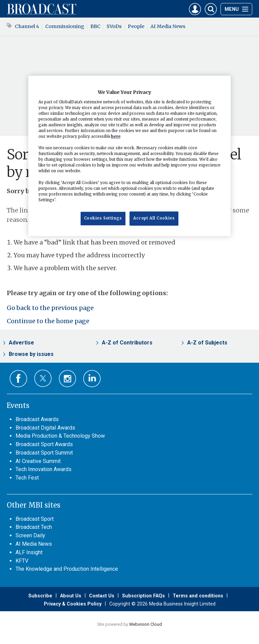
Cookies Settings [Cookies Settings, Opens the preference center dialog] (103, 218)
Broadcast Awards (37, 419)
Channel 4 (27, 26)
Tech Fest (27, 478)
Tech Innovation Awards (44, 469)
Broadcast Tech (34, 527)
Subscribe (40, 596)
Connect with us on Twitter (43, 378)
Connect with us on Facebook (18, 379)
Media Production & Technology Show (60, 436)
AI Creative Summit (38, 461)
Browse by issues (31, 354)
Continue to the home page (48, 321)
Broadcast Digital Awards (45, 428)
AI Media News (168, 26)
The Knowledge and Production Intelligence (67, 569)
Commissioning (65, 26)
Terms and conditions (198, 596)
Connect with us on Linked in (92, 379)
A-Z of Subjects (207, 343)
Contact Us (102, 596)
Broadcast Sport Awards (44, 444)
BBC (95, 26)
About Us (71, 596)
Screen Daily (30, 535)
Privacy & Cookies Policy (73, 604)
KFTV (22, 561)
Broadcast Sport (35, 519)
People (136, 26)
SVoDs (114, 26)
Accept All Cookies (154, 218)
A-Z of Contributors (127, 343)
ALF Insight (29, 552)
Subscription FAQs (143, 596)
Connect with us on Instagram (68, 379)
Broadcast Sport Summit (44, 453)
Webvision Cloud (146, 624)
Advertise (21, 343)
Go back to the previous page (50, 308)
